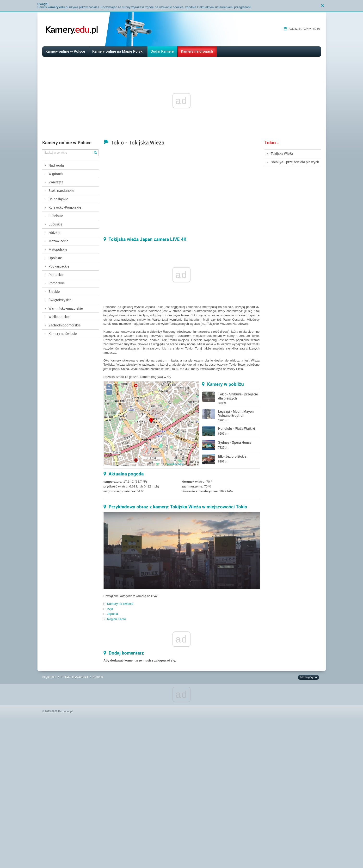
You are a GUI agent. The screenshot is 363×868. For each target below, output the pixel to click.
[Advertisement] (144, 795)
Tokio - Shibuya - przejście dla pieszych (238, 396)
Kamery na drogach (197, 51)
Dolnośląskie (58, 199)
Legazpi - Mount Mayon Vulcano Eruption (236, 413)
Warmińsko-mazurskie (66, 308)
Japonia (113, 614)
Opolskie (55, 258)
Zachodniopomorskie (65, 325)
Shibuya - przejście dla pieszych (295, 162)
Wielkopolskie (59, 317)
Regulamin (49, 677)
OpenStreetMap (174, 464)
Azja (110, 609)
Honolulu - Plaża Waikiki (237, 428)
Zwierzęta (56, 182)
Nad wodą (56, 165)
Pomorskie (57, 283)
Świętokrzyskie (60, 300)
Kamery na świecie (63, 334)
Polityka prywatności (74, 677)
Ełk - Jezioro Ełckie (232, 456)
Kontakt (98, 677)
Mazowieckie (58, 241)
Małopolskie (58, 249)
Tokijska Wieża (282, 153)
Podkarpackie (59, 266)
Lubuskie (55, 224)
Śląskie (54, 291)
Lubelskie (56, 216)
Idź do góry (307, 677)
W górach (56, 174)
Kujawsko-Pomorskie (65, 207)
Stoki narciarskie (61, 190)
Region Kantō (117, 619)
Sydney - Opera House (235, 442)
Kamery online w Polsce (65, 51)
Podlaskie (56, 275)
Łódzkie (54, 233)
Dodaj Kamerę (162, 51)
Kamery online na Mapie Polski (118, 51)
